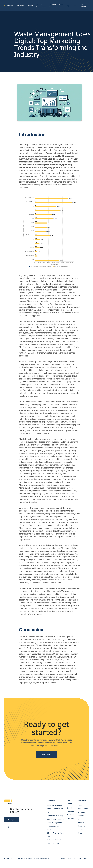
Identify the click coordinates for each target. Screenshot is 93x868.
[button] (10, 6)
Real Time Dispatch (54, 840)
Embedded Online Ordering (53, 828)
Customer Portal (53, 843)
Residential (71, 815)
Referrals (81, 816)
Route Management (54, 823)
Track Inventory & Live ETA (55, 810)
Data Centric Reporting (55, 819)
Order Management (54, 805)
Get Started (83, 6)
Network (81, 823)
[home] (5, 6)
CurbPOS (30, 6)
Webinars (81, 812)
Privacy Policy (66, 858)
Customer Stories (53, 6)
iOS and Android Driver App (55, 835)
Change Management (41, 6)
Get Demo (47, 754)
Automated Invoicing (55, 816)
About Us (61, 6)
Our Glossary (83, 809)
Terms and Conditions (81, 858)
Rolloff (69, 808)
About (80, 805)
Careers (81, 833)
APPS (80, 819)
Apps (74, 6)
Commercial (71, 811)
